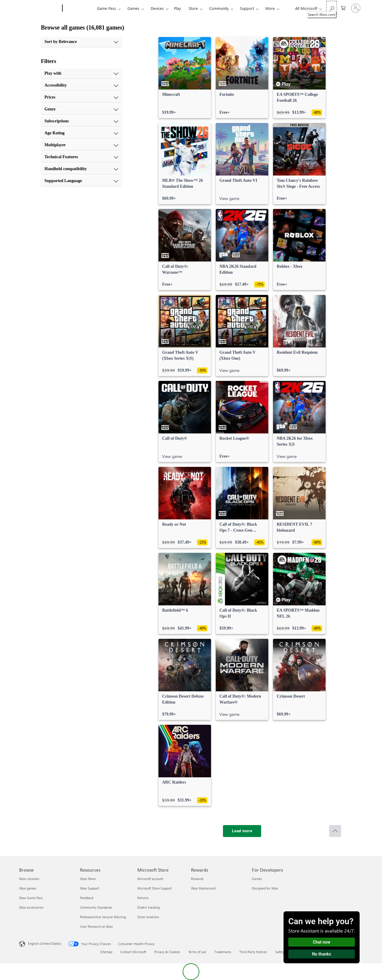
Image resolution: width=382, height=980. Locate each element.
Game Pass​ (107, 8)
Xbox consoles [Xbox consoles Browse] (29, 879)
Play (177, 8)
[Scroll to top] (335, 831)
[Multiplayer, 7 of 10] (81, 145)
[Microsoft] (40, 8)
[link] (185, 78)
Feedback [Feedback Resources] (87, 898)
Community (219, 8)
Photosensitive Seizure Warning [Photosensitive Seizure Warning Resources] (103, 917)
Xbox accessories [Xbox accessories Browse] (31, 907)
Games (133, 8)
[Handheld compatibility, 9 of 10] (81, 169)
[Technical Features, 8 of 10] (81, 157)
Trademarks (223, 952)
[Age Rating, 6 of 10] (81, 133)
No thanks (322, 954)
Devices (157, 8)
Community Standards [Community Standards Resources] (96, 907)
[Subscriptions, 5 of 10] (81, 121)
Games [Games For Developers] (257, 879)
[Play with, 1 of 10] (81, 73)
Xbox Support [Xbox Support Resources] (90, 888)
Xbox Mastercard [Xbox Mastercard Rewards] (203, 888)
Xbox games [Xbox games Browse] (28, 888)
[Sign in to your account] (356, 8)
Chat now (322, 942)
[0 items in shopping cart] (343, 8)
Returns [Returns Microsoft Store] (143, 898)
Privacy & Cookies (167, 952)
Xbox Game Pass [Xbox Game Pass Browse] (31, 898)
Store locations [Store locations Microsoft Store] (148, 917)
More (270, 8)
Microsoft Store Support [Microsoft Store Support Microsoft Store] (155, 888)
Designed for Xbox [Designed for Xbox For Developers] (265, 888)
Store (193, 8)
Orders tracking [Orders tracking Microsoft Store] (148, 907)
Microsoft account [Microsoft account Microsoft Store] (150, 879)
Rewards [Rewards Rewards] (197, 879)
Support (247, 8)
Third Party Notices (253, 952)
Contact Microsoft (133, 952)
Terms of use (197, 952)
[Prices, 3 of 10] (81, 97)
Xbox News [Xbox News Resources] (88, 879)
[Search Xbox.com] (332, 8)
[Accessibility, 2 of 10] (81, 85)
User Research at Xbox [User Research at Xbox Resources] (96, 926)
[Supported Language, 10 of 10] (81, 181)
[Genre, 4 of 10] (81, 109)
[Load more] (242, 831)
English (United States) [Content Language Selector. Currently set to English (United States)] (45, 943)
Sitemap (106, 952)
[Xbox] (79, 8)
